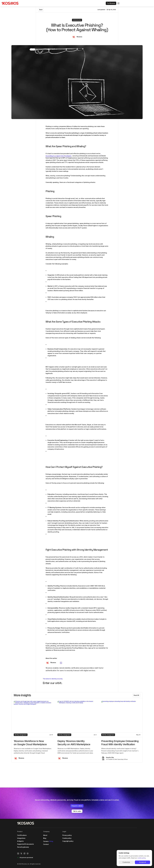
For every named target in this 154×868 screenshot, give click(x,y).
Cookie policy (68, 842)
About (47, 840)
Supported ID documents (27, 848)
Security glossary (25, 851)
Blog (46, 842)
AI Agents (22, 845)
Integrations (23, 842)
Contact (48, 849)
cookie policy (142, 858)
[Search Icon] (119, 4)
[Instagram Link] (131, 836)
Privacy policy (69, 840)
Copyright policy (69, 845)
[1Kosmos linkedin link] (125, 836)
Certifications (23, 840)
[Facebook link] (134, 836)
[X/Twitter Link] (128, 836)
